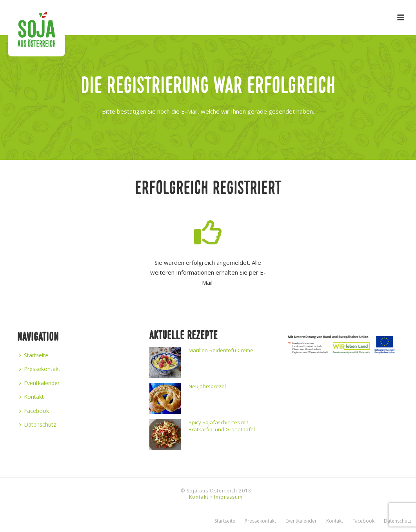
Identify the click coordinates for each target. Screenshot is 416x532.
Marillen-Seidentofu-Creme (221, 350)
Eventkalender (39, 383)
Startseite (34, 355)
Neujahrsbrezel (207, 386)
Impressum (228, 497)
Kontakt (32, 397)
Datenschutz (38, 424)
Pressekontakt (40, 369)
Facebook (34, 411)
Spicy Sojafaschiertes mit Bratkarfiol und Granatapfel (222, 426)
